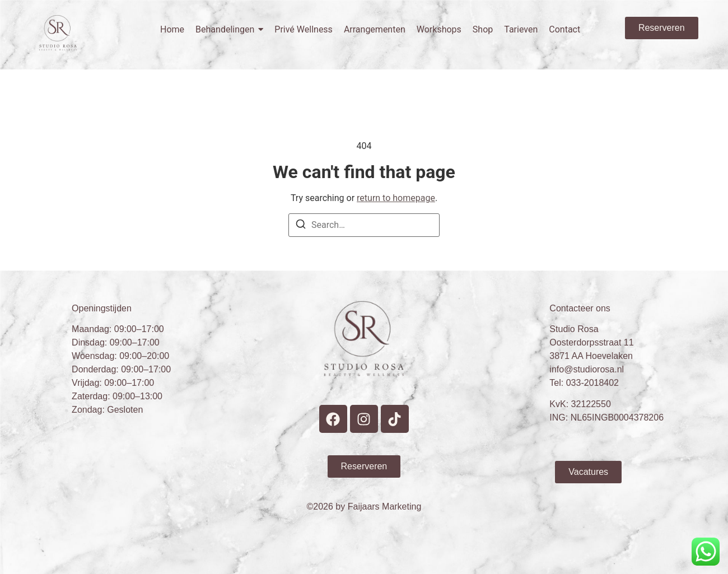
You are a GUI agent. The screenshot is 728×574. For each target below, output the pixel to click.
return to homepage (396, 198)
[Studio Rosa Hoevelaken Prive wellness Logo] (58, 33)
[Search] (301, 226)
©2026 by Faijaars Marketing (364, 507)
